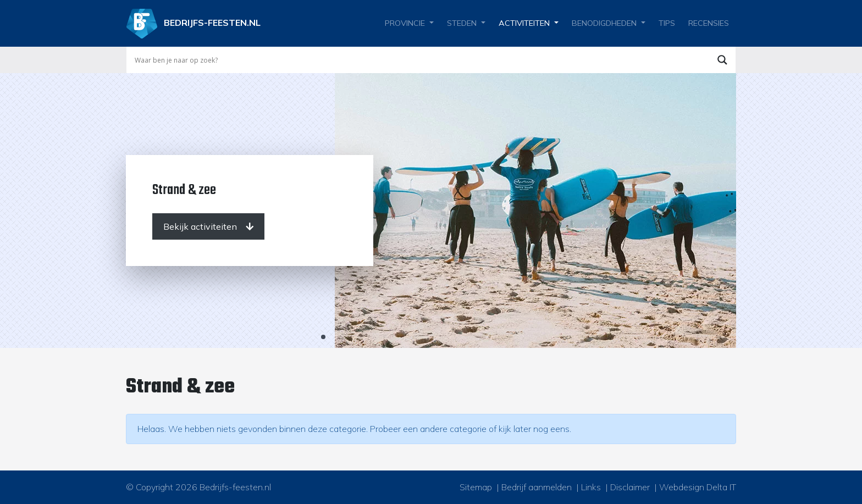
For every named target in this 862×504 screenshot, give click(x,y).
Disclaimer (630, 487)
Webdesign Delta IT (698, 487)
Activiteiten (524, 23)
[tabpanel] (431, 211)
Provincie (405, 23)
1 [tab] (323, 337)
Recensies (709, 23)
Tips (667, 23)
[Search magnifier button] (722, 60)
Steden (462, 23)
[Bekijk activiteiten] (208, 226)
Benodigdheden (604, 23)
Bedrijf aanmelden (537, 487)
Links (591, 487)
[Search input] (421, 60)
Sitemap (476, 487)
